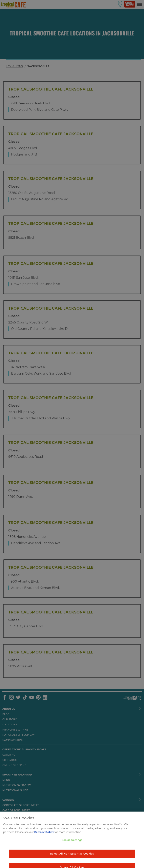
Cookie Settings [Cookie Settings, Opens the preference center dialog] (72, 845)
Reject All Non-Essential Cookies (72, 859)
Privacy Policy (44, 837)
